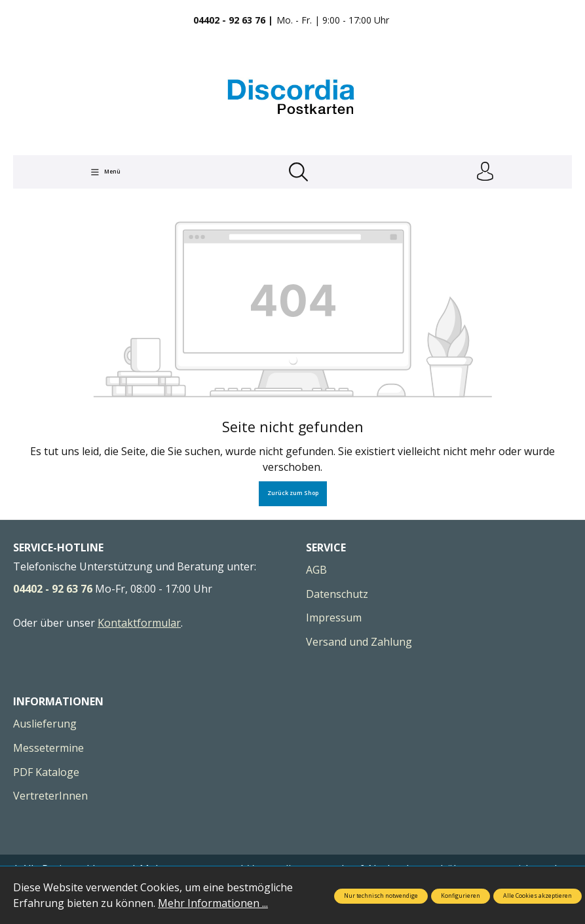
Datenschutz (337, 595)
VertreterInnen (50, 796)
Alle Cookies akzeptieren (538, 896)
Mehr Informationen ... (213, 903)
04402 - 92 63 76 (53, 589)
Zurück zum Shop (293, 494)
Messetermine (48, 748)
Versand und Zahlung (359, 642)
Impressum (334, 618)
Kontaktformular (139, 623)
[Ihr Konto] (485, 172)
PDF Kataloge (46, 773)
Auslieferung (45, 724)
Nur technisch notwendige (381, 896)
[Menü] (105, 172)
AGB (316, 570)
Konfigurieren (461, 896)
